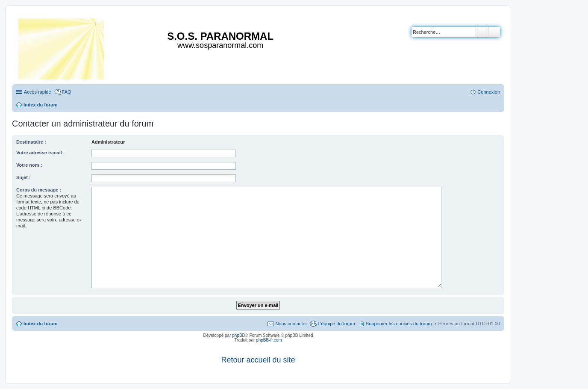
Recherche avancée (494, 32)
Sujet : (24, 177)
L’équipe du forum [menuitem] (336, 324)
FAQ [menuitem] (67, 92)
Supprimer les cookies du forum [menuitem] (399, 324)
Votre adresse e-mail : (41, 153)
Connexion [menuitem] (489, 92)
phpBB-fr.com (269, 340)
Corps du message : (39, 190)
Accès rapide (38, 92)
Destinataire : (31, 142)
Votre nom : (29, 165)
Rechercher (482, 32)
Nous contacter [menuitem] (291, 324)
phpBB (238, 335)
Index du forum (40, 324)
